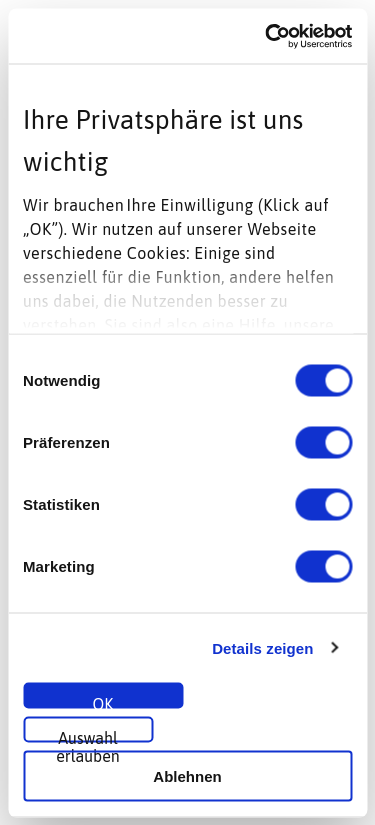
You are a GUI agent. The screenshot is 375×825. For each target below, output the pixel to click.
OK (103, 702)
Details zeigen (262, 647)
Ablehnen (187, 775)
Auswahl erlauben (88, 736)
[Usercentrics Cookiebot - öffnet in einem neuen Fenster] (267, 36)
